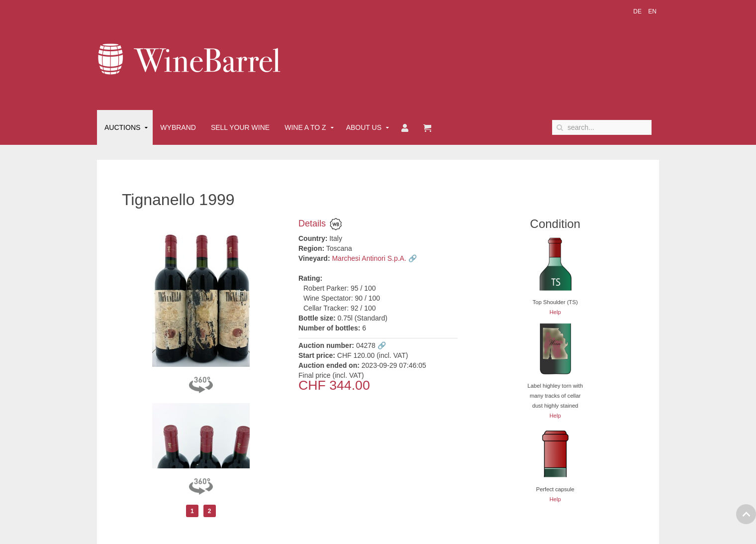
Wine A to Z (305, 127)
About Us (364, 127)
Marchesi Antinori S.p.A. (369, 258)
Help (555, 312)
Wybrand (178, 127)
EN (652, 11)
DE (638, 11)
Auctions (122, 127)
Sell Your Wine (240, 127)
